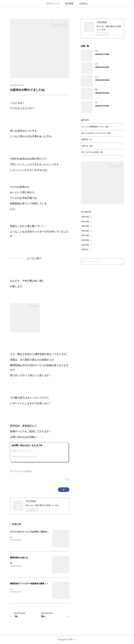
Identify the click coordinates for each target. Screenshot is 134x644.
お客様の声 (100, 77)
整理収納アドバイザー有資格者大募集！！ (29, 584)
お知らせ (87, 146)
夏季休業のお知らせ (19, 558)
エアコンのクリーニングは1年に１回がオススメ (32, 532)
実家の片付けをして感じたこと (107, 90)
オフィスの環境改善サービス (95, 127)
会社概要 (69, 4)
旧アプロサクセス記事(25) (21, 471)
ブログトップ (53, 4)
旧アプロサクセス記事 (92, 152)
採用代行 (87, 139)
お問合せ (83, 4)
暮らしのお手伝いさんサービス (96, 133)
